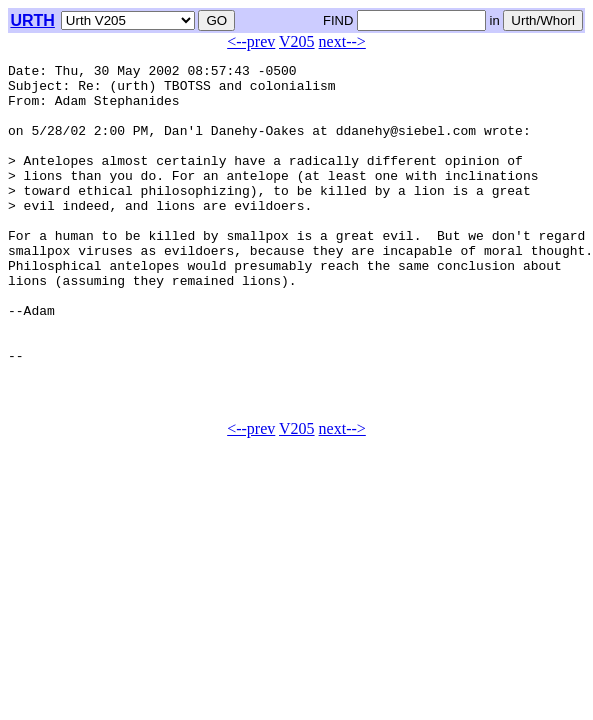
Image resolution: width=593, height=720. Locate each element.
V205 (297, 41)
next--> (342, 41)
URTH (32, 20)
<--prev (251, 41)
